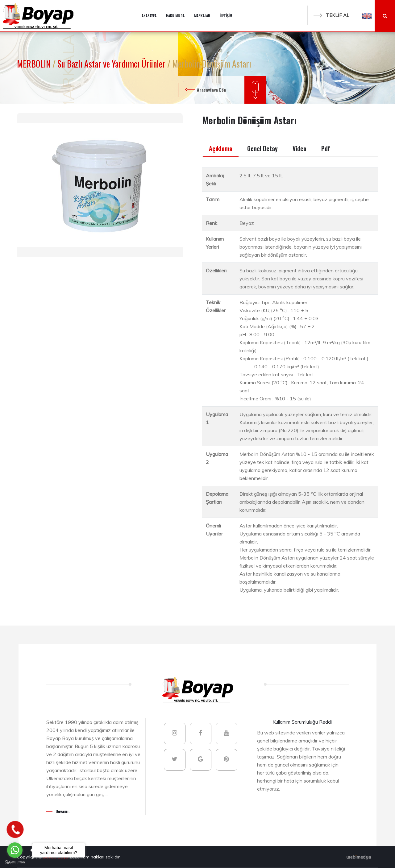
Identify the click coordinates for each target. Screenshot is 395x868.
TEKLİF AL (331, 15)
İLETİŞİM (226, 16)
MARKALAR (202, 16)
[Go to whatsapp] (15, 850)
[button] (367, 16)
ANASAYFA (149, 16)
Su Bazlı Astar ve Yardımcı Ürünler (112, 64)
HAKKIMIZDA (175, 16)
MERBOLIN (35, 64)
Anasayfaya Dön (211, 90)
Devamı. (63, 811)
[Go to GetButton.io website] (15, 862)
